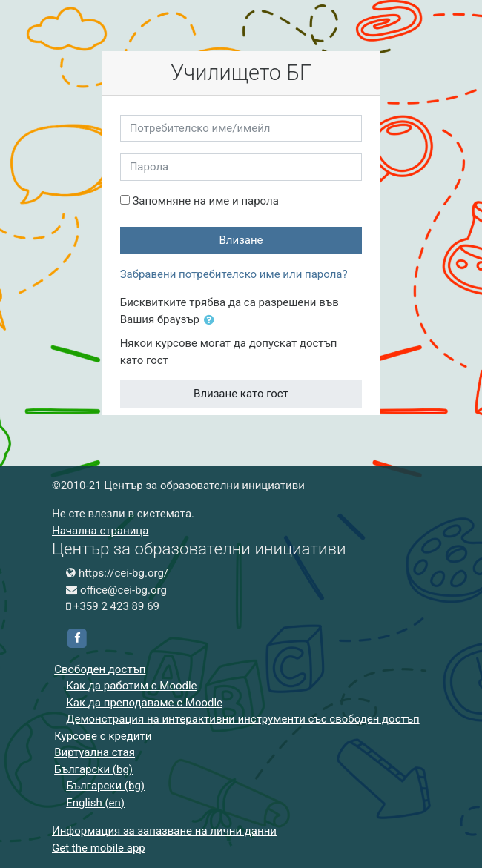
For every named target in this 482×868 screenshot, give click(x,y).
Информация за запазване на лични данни (164, 831)
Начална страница (100, 531)
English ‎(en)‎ (95, 803)
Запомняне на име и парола (205, 201)
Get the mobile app (99, 848)
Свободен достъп (100, 669)
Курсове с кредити (103, 736)
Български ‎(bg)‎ (93, 769)
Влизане (241, 240)
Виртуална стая (95, 752)
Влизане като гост (241, 394)
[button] (212, 321)
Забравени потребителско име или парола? (234, 274)
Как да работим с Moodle (131, 686)
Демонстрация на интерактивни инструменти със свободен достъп (243, 719)
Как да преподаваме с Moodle (144, 703)
